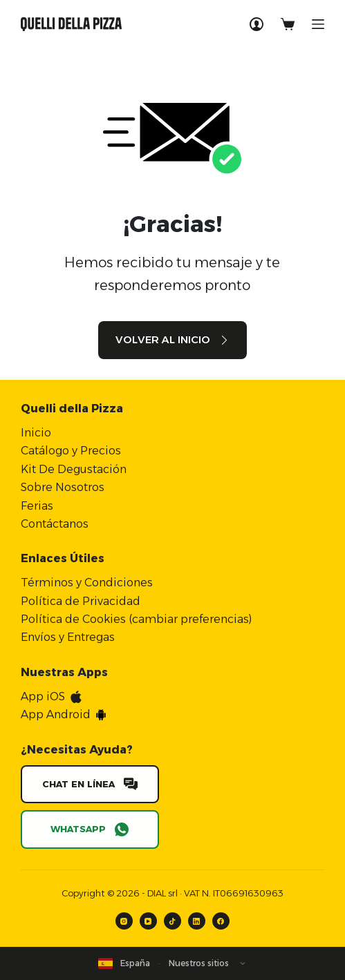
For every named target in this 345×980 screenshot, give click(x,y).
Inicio (36, 433)
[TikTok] (172, 921)
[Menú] (318, 24)
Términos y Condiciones (87, 583)
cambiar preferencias (190, 619)
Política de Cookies (73, 619)
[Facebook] (221, 921)
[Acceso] (257, 24)
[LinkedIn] (197, 921)
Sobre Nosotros (63, 487)
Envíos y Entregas (68, 637)
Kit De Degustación (74, 469)
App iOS (43, 696)
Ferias (37, 506)
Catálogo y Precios (71, 451)
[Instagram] (124, 921)
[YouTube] (148, 921)
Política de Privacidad (81, 601)
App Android (56, 714)
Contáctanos (55, 524)
